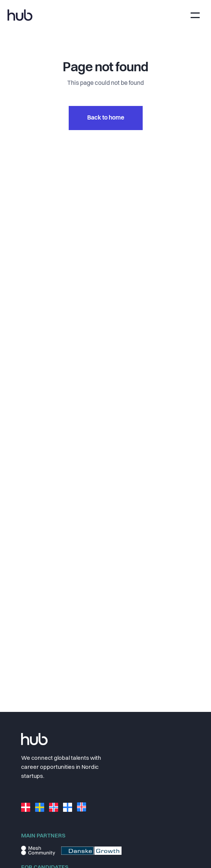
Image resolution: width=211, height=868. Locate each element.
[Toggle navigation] (195, 15)
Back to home (106, 118)
